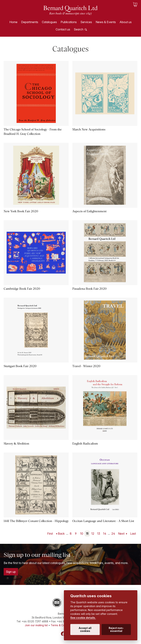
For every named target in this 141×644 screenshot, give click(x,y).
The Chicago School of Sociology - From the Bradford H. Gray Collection (33, 132)
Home (13, 22)
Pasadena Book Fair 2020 (90, 289)
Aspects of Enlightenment (89, 211)
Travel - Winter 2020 (86, 366)
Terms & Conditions (62, 625)
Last (133, 534)
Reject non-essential (116, 630)
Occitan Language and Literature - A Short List (103, 521)
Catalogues (49, 22)
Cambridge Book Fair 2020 (22, 289)
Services (86, 22)
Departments (30, 22)
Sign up (11, 572)
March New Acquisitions (89, 129)
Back (61, 534)
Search (79, 29)
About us (126, 22)
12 (93, 534)
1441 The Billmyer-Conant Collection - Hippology (36, 521)
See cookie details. (83, 618)
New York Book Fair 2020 (21, 211)
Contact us (63, 29)
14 (105, 534)
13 (99, 534)
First (50, 534)
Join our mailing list (36, 625)
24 (113, 534)
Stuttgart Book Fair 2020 (20, 366)
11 (87, 534)
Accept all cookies (85, 630)
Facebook (63, 634)
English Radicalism (85, 444)
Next (122, 534)
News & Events (106, 22)
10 (82, 534)
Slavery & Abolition (16, 444)
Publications (69, 22)
